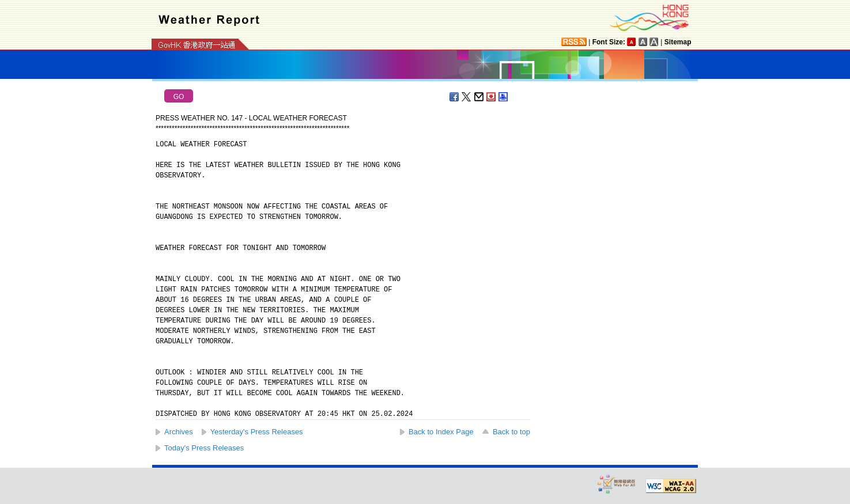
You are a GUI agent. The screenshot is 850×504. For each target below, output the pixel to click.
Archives (179, 432)
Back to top (511, 432)
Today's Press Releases (204, 448)
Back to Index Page (441, 432)
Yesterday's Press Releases (257, 432)
